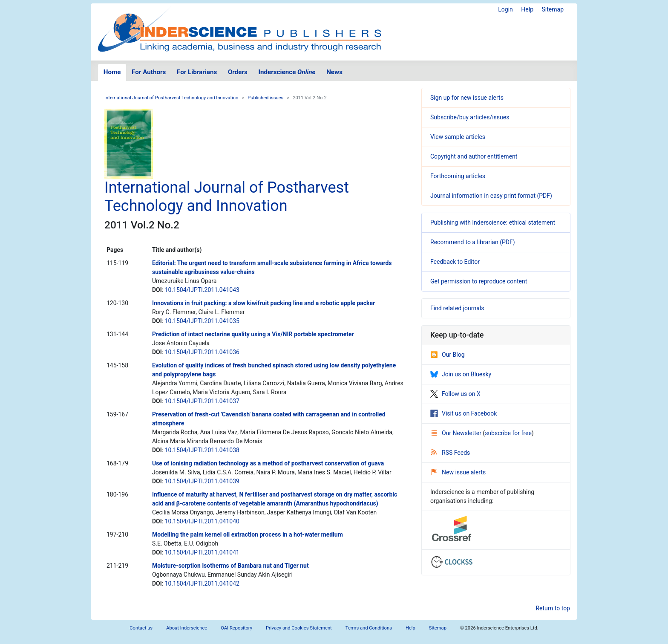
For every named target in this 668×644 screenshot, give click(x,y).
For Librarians (197, 72)
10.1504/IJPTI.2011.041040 (202, 521)
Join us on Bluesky (461, 374)
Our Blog (448, 355)
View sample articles (458, 137)
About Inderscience (187, 628)
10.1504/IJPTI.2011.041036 (202, 352)
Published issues (265, 98)
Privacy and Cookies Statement (299, 628)
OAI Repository (236, 628)
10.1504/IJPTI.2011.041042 (202, 583)
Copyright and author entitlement (474, 156)
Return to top (553, 608)
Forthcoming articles (458, 176)
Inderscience (287, 72)
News (334, 72)
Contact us (141, 628)
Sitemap (553, 9)
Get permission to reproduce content (479, 281)
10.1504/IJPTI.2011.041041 (202, 552)
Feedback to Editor (455, 262)
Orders (238, 72)
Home (112, 72)
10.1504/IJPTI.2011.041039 (202, 481)
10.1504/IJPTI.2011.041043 (202, 290)
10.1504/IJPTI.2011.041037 (202, 401)
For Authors (149, 72)
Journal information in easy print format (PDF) (491, 196)
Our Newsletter (457, 433)
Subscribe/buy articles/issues (470, 117)
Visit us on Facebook (464, 413)
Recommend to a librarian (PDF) (473, 242)
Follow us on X (455, 394)
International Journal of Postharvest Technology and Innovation (171, 98)
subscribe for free (508, 433)
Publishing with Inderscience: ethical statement (493, 222)
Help (527, 9)
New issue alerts (458, 472)
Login (505, 9)
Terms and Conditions (369, 628)
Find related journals (457, 308)
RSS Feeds (450, 453)
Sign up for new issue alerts (467, 98)
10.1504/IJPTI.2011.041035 (202, 321)
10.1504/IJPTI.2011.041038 (202, 450)
